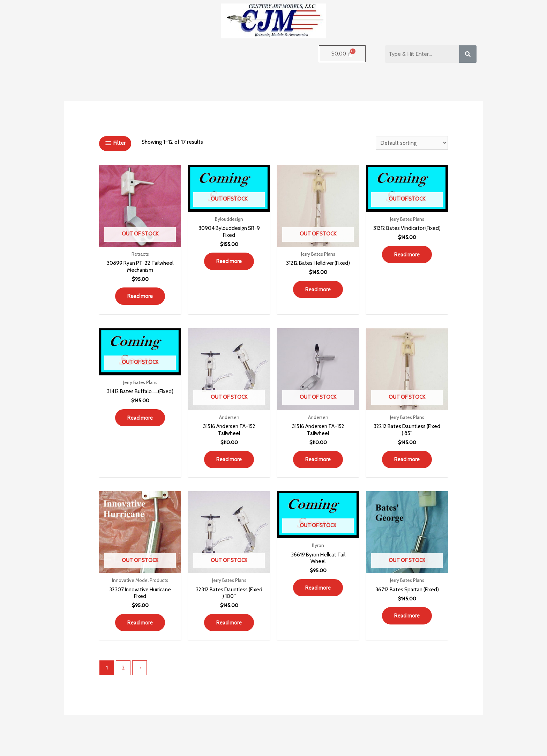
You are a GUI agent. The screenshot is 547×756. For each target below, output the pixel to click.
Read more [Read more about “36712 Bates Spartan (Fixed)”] (407, 621)
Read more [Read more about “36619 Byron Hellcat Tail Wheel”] (318, 593)
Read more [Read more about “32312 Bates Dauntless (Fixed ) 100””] (229, 628)
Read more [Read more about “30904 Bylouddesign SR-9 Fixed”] (229, 263)
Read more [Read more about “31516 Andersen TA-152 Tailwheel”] (229, 463)
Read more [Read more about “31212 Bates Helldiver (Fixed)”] (318, 298)
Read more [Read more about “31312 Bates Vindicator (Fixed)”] (407, 263)
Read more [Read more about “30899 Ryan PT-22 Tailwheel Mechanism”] (140, 298)
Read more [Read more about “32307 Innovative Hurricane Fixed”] (140, 628)
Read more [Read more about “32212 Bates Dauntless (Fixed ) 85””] (407, 463)
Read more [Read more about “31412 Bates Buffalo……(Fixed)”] (140, 428)
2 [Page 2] (123, 674)
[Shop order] (412, 143)
